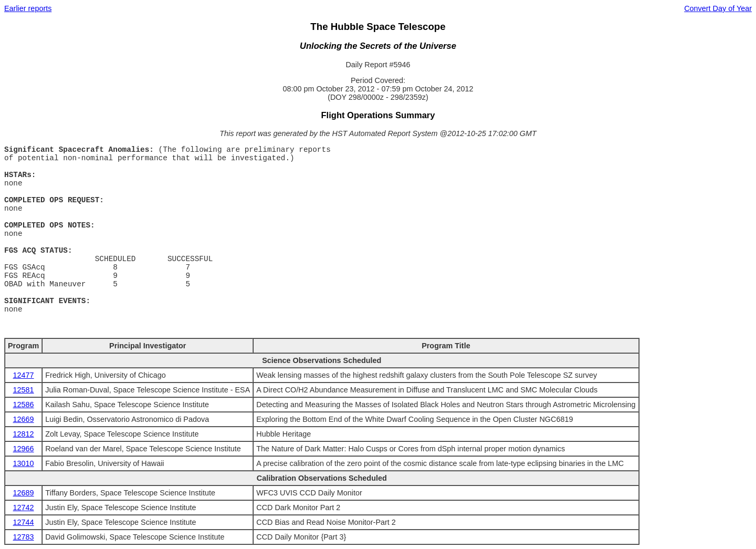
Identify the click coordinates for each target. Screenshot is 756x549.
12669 (24, 419)
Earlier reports (28, 8)
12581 (24, 390)
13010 (24, 463)
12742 (24, 507)
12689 (24, 493)
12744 (24, 522)
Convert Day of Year (718, 8)
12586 (24, 405)
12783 (24, 537)
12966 (24, 449)
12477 (24, 375)
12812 (24, 434)
